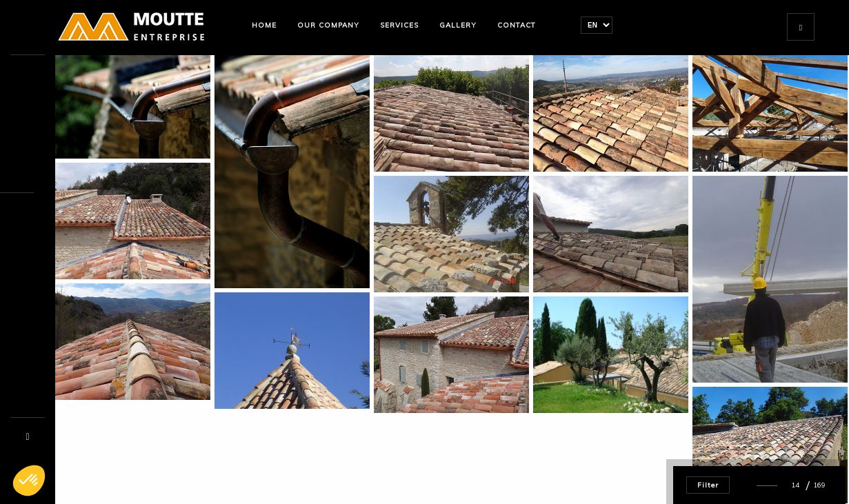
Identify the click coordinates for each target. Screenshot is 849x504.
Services (399, 25)
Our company (328, 25)
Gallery (458, 25)
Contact (517, 25)
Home (264, 25)
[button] (29, 481)
